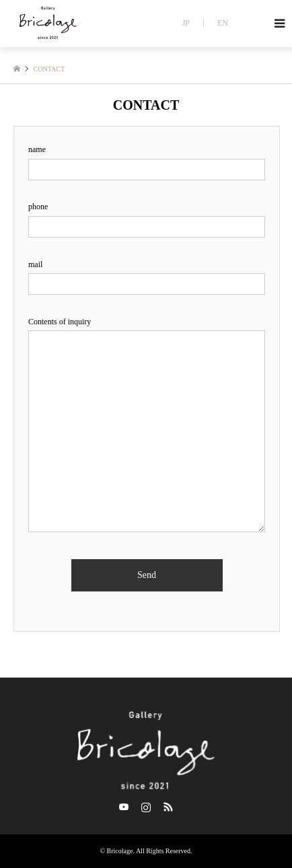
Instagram (146, 807)
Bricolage (120, 851)
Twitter (124, 807)
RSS (168, 807)
